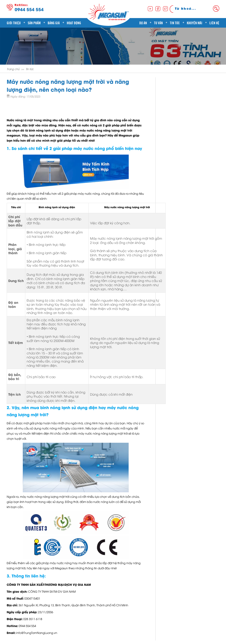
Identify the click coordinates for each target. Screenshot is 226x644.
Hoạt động (74, 23)
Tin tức (175, 23)
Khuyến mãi (195, 23)
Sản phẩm (34, 23)
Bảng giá (54, 23)
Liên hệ (214, 23)
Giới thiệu (14, 23)
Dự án (143, 23)
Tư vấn (158, 23)
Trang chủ (13, 69)
